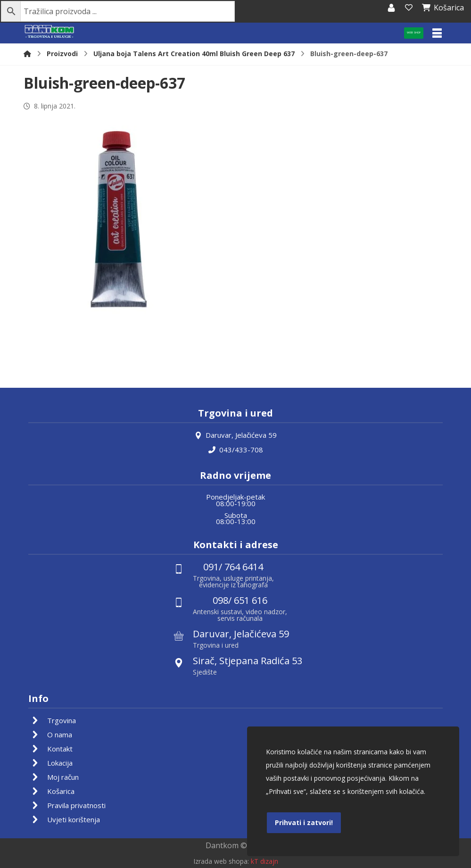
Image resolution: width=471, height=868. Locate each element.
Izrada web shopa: (221, 861)
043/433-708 (236, 449)
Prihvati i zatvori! (304, 822)
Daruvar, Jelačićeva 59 (236, 435)
